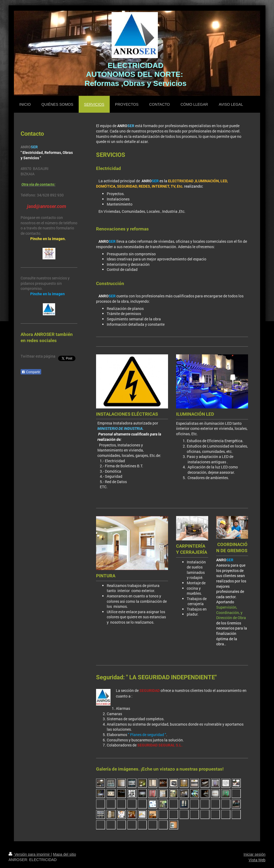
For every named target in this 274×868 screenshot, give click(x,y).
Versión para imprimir (30, 854)
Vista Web (257, 860)
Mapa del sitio (64, 854)
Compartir (31, 372)
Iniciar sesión (254, 854)
